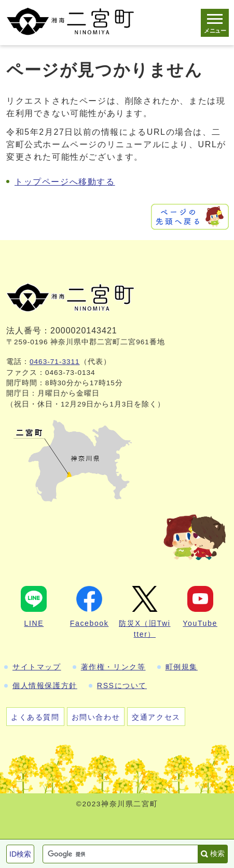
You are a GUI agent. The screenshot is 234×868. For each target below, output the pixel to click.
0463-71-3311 (55, 362)
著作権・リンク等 (113, 667)
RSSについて (122, 685)
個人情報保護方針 (45, 685)
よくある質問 (35, 717)
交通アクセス (156, 717)
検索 (217, 853)
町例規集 (182, 667)
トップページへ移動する (65, 182)
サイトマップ (37, 667)
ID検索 (20, 854)
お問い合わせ (96, 717)
